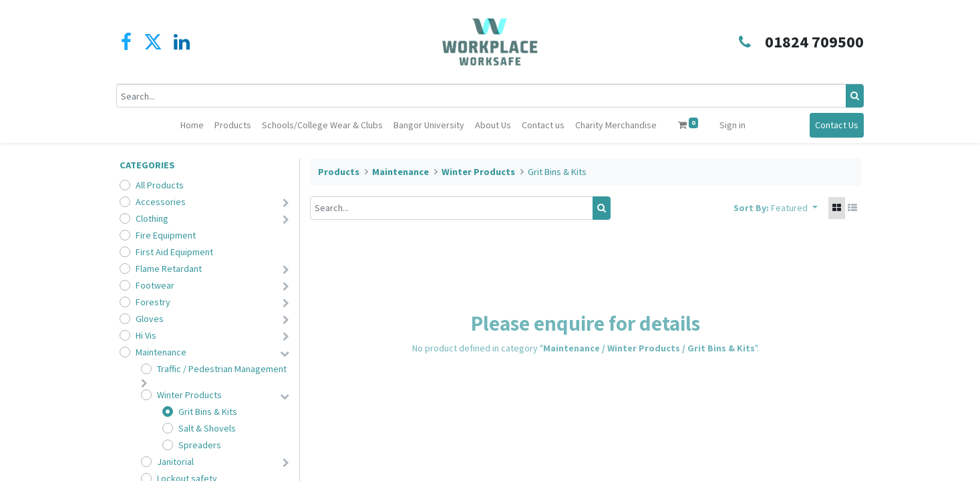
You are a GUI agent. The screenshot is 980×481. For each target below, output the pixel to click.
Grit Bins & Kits (208, 412)
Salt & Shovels (207, 428)
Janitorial (175, 462)
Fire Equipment (166, 235)
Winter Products (189, 395)
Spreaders (200, 445)
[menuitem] (192, 125)
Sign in (732, 125)
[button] (794, 208)
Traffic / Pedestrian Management (222, 369)
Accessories (161, 202)
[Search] (852, 96)
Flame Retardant (169, 269)
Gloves (150, 319)
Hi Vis (146, 335)
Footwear (155, 285)
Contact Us (834, 125)
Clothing (152, 218)
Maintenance (161, 352)
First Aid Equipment (174, 252)
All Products (160, 185)
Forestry (153, 302)
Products (339, 172)
